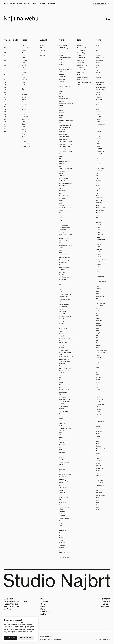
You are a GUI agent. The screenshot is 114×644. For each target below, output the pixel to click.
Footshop (61, 232)
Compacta (98, 136)
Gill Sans (98, 230)
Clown (97, 134)
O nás (43, 604)
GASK (61, 250)
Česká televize (63, 139)
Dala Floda (99, 154)
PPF (60, 414)
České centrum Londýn (65, 142)
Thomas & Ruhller (64, 518)
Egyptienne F (99, 181)
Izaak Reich (62, 272)
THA (60, 505)
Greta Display (99, 249)
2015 (5, 68)
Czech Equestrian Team (65, 169)
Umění (24, 65)
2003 (5, 97)
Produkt (24, 141)
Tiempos (98, 453)
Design (24, 77)
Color (60, 159)
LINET (61, 302)
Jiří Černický (62, 280)
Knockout (98, 311)
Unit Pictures (62, 530)
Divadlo (24, 72)
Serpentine (99, 424)
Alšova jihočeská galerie (65, 69)
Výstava (24, 63)
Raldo (97, 385)
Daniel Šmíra (81, 63)
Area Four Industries (64, 87)
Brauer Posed (99, 107)
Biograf (61, 110)
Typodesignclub (63, 528)
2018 (5, 60)
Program (24, 134)
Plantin (97, 375)
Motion (24, 50)
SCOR (61, 455)
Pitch (97, 372)
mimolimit (61, 336)
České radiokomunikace (65, 151)
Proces (43, 607)
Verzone (61, 540)
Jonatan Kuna (81, 58)
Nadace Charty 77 (64, 359)
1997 (5, 112)
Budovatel (98, 112)
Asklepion (61, 89)
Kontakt (44, 609)
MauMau (61, 321)
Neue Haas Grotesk (101, 350)
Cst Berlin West (100, 151)
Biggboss (61, 108)
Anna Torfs (62, 79)
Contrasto (61, 164)
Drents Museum (63, 196)
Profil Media (62, 426)
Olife (60, 395)
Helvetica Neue (100, 276)
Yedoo (61, 555)
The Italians (62, 511)
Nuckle (97, 362)
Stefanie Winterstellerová (84, 82)
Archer (97, 65)
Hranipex (61, 265)
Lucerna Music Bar (64, 304)
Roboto (98, 407)
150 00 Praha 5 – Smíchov (15, 601)
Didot (97, 158)
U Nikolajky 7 (9, 599)
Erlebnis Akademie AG (65, 208)
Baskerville (99, 85)
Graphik (98, 247)
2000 (5, 104)
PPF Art (61, 416)
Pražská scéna (63, 421)
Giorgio (98, 232)
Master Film (62, 319)
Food (23, 85)
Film (23, 68)
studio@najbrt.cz (11, 604)
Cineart (61, 156)
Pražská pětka (100, 377)
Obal (23, 122)
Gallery (61, 248)
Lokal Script (99, 321)
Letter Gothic (99, 318)
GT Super (98, 262)
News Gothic (99, 360)
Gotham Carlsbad (100, 240)
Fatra (60, 220)
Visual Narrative (63, 543)
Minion (97, 343)
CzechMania (62, 171)
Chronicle (98, 122)
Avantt (97, 75)
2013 (5, 72)
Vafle (97, 490)
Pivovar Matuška (63, 406)
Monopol (98, 345)
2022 (5, 50)
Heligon (98, 269)
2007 (5, 87)
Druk (97, 173)
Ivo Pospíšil (62, 270)
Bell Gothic (99, 97)
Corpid (97, 141)
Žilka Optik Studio (64, 557)
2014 (5, 70)
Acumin (98, 50)
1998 (5, 109)
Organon (98, 367)
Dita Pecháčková (63, 181)
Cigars (97, 127)
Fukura (98, 215)
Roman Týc (62, 442)
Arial (97, 68)
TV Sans (98, 471)
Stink (60, 485)
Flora (79, 85)
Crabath (98, 146)
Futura (97, 217)
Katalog (24, 109)
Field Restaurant (63, 225)
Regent (98, 397)
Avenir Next (99, 77)
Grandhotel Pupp (64, 255)
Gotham (98, 237)
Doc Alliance (62, 191)
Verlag (97, 500)
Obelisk (61, 382)
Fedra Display (99, 198)
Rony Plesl (62, 445)
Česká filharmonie (64, 134)
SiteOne (61, 464)
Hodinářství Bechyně (65, 260)
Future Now (99, 220)
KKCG (61, 292)
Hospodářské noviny (64, 262)
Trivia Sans (99, 461)
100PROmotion (63, 45)
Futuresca (98, 222)
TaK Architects (63, 493)
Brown (97, 109)
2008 (5, 85)
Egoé (60, 203)
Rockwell (98, 409)
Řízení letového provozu (66, 440)
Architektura (25, 75)
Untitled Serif (99, 483)
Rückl (60, 450)
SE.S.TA (61, 457)
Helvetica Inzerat (100, 274)
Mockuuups (62, 345)
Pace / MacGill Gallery (65, 400)
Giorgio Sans (99, 235)
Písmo (24, 58)
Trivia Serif (99, 463)
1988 (5, 129)
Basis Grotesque (100, 82)
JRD (60, 284)
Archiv (43, 614)
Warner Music (63, 548)
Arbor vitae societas (64, 84)
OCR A (98, 365)
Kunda (97, 313)
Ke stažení (45, 612)
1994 (5, 119)
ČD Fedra (98, 117)
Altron (60, 72)
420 (60, 50)
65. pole (61, 53)
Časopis (24, 124)
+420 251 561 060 (11, 607)
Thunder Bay (99, 451)
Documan (98, 163)
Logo (23, 45)
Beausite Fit (99, 92)
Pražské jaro (62, 423)
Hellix (97, 272)
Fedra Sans (99, 203)
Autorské (98, 72)
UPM (60, 533)
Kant (60, 289)
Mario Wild (62, 314)
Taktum (61, 495)
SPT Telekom (62, 477)
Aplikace (24, 95)
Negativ (61, 375)
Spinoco (61, 472)
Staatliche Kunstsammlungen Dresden (64, 481)
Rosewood (99, 414)
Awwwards (106, 607)
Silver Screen (62, 460)
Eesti (97, 178)
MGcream (61, 331)
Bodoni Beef (99, 99)
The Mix (98, 444)
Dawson (61, 174)
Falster (97, 195)
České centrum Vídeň (65, 146)
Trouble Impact (100, 468)
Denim (97, 156)
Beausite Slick (99, 95)
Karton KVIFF (99, 306)
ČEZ (60, 154)
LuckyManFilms (63, 309)
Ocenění (43, 53)
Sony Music (62, 469)
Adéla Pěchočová (82, 80)
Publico (98, 380)
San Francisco (100, 421)
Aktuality (44, 601)
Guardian (98, 264)
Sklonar (98, 426)
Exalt (97, 190)
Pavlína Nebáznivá (82, 77)
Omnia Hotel (62, 397)
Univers (98, 478)
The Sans (98, 446)
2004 (5, 95)
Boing (97, 102)
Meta (97, 335)
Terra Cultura (62, 502)
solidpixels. (107, 640)
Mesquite (98, 333)
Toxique (61, 523)
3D (23, 53)
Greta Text (98, 254)
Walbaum (98, 507)
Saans (97, 417)
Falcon (61, 215)
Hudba (24, 70)
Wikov (60, 550)
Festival (24, 127)
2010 (5, 80)
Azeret (97, 80)
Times (97, 456)
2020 (5, 55)
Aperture (61, 82)
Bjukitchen (62, 113)
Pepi (97, 370)
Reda (97, 392)
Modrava (61, 348)
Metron (98, 340)
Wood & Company (64, 553)
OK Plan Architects (64, 390)
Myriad (97, 348)
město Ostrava (63, 329)
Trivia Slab (99, 466)
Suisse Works (99, 431)
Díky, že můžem (63, 178)
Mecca (61, 326)
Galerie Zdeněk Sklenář (65, 245)
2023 (5, 48)
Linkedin (107, 601)
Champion (98, 119)
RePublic (98, 402)
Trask (60, 525)
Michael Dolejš (81, 53)
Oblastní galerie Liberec (65, 385)
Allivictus (61, 67)
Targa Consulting (63, 497)
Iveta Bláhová (81, 70)
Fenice (97, 205)
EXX (60, 213)
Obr (60, 387)
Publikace (25, 60)
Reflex (61, 435)
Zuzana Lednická (82, 48)
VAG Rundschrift (100, 495)
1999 (5, 107)
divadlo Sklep (62, 188)
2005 (5, 92)
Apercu (98, 63)
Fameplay (61, 218)
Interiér (24, 100)
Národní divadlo (63, 366)
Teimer (97, 439)
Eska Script (99, 183)
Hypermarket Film (64, 267)
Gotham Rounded (101, 242)
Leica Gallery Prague (65, 299)
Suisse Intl (98, 429)
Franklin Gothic (100, 210)
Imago (97, 291)
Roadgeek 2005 (100, 404)
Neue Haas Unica (100, 353)
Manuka (98, 323)
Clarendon (98, 131)
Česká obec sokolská (65, 137)
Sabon (97, 419)
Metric (97, 338)
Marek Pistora (81, 55)
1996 (5, 114)
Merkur (98, 330)
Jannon (98, 301)
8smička (61, 55)
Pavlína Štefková (82, 75)
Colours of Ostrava (64, 161)
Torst (60, 521)
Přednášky (43, 48)
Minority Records (63, 343)
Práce (43, 599)
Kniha (24, 107)
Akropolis (61, 64)
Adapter (98, 53)
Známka (24, 131)
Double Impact (100, 168)
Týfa (97, 473)
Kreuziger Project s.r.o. (65, 294)
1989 (5, 127)
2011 (5, 77)
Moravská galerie (64, 350)
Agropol (61, 62)
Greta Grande (99, 252)
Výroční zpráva (26, 119)
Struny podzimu (63, 488)
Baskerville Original (101, 87)
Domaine (98, 166)
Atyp (97, 70)
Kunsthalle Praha (64, 297)
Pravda (61, 419)
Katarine (98, 308)
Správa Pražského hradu (66, 474)
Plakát (24, 102)
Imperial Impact (100, 296)
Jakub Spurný (81, 50)
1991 (5, 122)
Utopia (97, 488)
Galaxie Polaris (100, 225)
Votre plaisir (62, 545)
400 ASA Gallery (63, 48)
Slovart (61, 467)
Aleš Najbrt (80, 45)
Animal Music (62, 77)
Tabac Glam (99, 436)
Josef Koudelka (63, 282)
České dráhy (62, 149)
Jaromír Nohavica (64, 277)
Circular (98, 129)
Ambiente (61, 74)
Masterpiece (99, 326)
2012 (5, 75)
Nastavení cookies (45, 637)
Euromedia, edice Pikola (66, 210)
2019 (5, 58)
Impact (97, 294)
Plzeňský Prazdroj (64, 411)
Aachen (98, 45)
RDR (97, 387)
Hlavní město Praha (64, 257)
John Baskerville (100, 304)
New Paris (98, 358)
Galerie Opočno (63, 238)
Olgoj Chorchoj (63, 392)
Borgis (61, 118)
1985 (5, 131)
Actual (97, 48)
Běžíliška (61, 101)
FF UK (61, 223)
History (98, 286)
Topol (97, 458)
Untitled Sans (99, 480)
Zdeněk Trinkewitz (82, 65)
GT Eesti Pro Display (101, 259)
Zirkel (97, 510)
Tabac (97, 434)
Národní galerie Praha (65, 368)
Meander (61, 324)
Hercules (98, 284)
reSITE (61, 437)
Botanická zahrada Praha (66, 120)
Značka (24, 104)
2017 (5, 63)
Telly (60, 500)
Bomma (61, 115)
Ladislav (98, 316)
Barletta (61, 96)
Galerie (24, 129)
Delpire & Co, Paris (64, 176)
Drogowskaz (99, 171)
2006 (5, 90)
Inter (97, 299)
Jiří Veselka (80, 68)
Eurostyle (98, 188)
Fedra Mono (99, 200)
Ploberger (61, 409)
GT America (99, 257)
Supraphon (62, 490)
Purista (98, 382)
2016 (5, 65)
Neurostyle (99, 355)
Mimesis (61, 334)
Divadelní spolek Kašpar (66, 183)
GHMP (61, 252)
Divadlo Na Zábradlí (64, 186)
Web (23, 55)
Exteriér (24, 97)
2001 (5, 102)
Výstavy (43, 50)
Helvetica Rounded (101, 281)
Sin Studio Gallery (64, 462)
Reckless (98, 389)
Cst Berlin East (100, 149)
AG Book (98, 55)
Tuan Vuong (81, 60)
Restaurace (25, 117)
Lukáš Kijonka (63, 311)
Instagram (106, 599)
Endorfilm (61, 205)
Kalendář (24, 136)
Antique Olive (99, 60)
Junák (60, 287)
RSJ (60, 447)
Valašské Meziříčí (64, 538)
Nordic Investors (63, 380)
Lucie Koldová (63, 307)
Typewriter (98, 476)
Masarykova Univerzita (65, 316)
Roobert (98, 412)
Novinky (43, 55)
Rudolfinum (62, 452)
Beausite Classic (100, 90)
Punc (60, 433)
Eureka (98, 186)
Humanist (98, 289)
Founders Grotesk (101, 208)
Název (24, 139)
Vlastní (97, 505)
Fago (97, 193)
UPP (60, 535)
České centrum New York (66, 144)
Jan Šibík (61, 275)
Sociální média (26, 146)
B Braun (61, 94)
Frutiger (98, 213)
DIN (97, 161)
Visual (97, 503)
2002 (5, 99)
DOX (60, 193)
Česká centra (62, 132)
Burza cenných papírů (65, 125)
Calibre (98, 114)
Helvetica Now (100, 279)
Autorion (61, 91)
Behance (107, 604)
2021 (5, 53)
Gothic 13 (98, 245)
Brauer (97, 104)
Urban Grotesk (100, 485)
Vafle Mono (99, 493)
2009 (5, 82)
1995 (5, 117)
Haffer (97, 267)
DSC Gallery (62, 198)
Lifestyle (24, 82)
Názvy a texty (26, 144)
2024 (5, 45)
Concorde (98, 139)
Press (42, 45)
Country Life (62, 166)
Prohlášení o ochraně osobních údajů (51, 639)
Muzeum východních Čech (66, 357)
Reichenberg (99, 399)
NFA (60, 377)
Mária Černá (81, 72)
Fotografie (25, 80)
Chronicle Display (100, 124)
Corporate (98, 144)
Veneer (98, 498)
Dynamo (61, 201)
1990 (5, 124)
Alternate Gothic (100, 58)
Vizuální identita (26, 48)
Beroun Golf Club (64, 99)
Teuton (97, 441)
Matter (97, 328)
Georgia (98, 227)
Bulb (60, 123)
